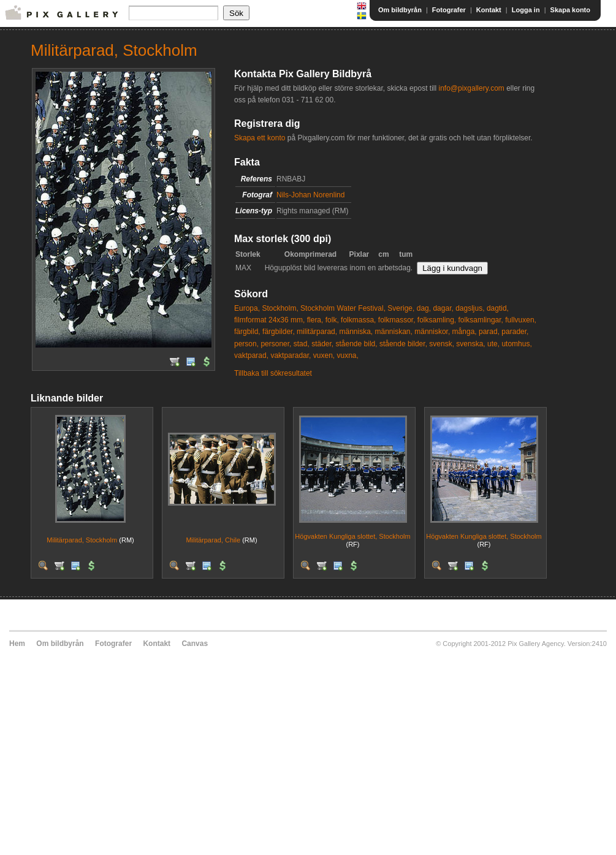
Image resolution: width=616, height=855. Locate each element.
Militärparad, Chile (213, 540)
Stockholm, (280, 308)
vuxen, (324, 355)
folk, (332, 320)
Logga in (526, 10)
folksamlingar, (481, 320)
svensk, (442, 344)
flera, (315, 320)
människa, (356, 332)
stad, (302, 344)
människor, (432, 332)
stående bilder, (403, 344)
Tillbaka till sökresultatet (273, 373)
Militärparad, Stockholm (82, 540)
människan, (394, 332)
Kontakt (489, 10)
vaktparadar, (291, 355)
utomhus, (516, 344)
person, (246, 344)
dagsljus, (470, 308)
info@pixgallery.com (471, 88)
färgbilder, (279, 332)
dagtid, (498, 308)
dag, (424, 308)
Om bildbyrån (400, 10)
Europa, (247, 308)
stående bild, (357, 344)
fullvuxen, (521, 320)
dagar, (443, 308)
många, (465, 332)
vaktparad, (251, 355)
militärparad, (317, 332)
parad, (489, 332)
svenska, (470, 344)
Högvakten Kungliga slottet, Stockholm (352, 536)
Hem (17, 644)
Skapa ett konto (260, 138)
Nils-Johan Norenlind (310, 195)
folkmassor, (397, 320)
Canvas (195, 644)
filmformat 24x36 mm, (269, 320)
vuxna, (347, 355)
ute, (493, 344)
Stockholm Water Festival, (343, 308)
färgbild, (247, 332)
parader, (515, 332)
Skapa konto (570, 10)
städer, (322, 344)
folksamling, (437, 320)
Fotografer (449, 10)
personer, (276, 344)
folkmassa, (358, 320)
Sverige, (401, 308)
